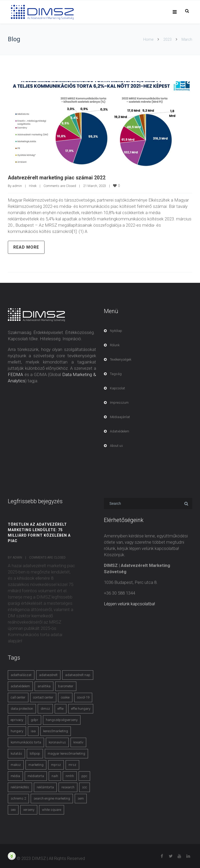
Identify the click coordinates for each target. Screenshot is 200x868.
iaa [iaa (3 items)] (33, 731)
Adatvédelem (120, 431)
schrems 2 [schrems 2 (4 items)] (18, 798)
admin (17, 186)
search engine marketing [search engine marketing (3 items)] (52, 798)
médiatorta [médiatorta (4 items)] (36, 776)
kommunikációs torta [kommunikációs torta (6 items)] (26, 742)
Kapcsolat (117, 388)
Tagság (116, 374)
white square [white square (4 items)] (52, 809)
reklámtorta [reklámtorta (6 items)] (45, 787)
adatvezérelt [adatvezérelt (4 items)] (48, 675)
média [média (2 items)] (15, 776)
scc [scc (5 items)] (85, 787)
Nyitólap (116, 330)
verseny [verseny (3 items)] (29, 809)
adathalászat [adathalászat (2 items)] (21, 675)
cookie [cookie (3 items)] (65, 697)
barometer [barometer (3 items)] (66, 686)
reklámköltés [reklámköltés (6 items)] (20, 787)
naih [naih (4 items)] (55, 776)
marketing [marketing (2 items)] (36, 764)
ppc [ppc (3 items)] (84, 776)
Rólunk (115, 345)
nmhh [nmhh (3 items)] (70, 776)
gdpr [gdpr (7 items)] (35, 720)
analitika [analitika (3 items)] (44, 686)
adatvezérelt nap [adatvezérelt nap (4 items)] (78, 675)
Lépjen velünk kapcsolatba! (129, 603)
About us (116, 445)
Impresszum (119, 402)
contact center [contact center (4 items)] (43, 697)
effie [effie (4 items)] (61, 708)
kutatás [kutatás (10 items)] (16, 753)
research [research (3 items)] (68, 787)
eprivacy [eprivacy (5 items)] (17, 720)
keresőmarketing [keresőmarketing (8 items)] (56, 731)
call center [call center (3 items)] (18, 697)
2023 (167, 39)
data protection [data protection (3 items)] (22, 708)
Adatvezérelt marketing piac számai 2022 (57, 178)
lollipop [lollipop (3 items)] (35, 753)
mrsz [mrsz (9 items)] (72, 764)
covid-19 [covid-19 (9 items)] (83, 697)
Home (148, 39)
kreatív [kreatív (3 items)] (78, 742)
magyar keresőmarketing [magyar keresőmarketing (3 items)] (66, 753)
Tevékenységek (121, 359)
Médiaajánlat (120, 417)
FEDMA (15, 374)
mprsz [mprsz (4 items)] (56, 764)
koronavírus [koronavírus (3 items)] (57, 742)
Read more (26, 247)
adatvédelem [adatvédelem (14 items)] (20, 686)
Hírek (33, 186)
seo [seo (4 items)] (13, 809)
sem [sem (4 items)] (81, 798)
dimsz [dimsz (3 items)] (45, 708)
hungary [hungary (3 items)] (17, 731)
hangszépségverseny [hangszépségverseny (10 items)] (62, 720)
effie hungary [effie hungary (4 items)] (81, 708)
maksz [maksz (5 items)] (16, 764)
